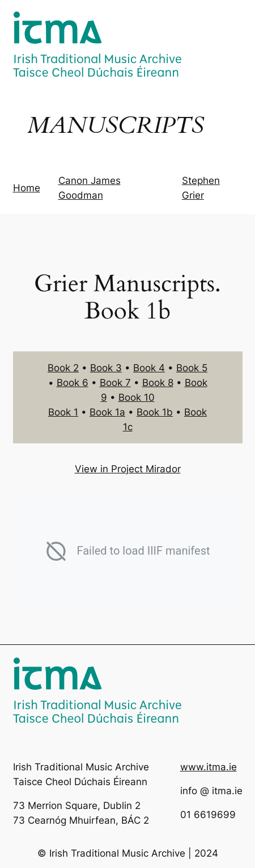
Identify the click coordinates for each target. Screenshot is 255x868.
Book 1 (63, 412)
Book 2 (63, 368)
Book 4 (149, 368)
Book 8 (158, 383)
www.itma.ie (209, 767)
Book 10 (137, 397)
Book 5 (192, 368)
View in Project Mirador (128, 469)
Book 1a (107, 412)
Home (27, 188)
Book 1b (155, 412)
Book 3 (106, 368)
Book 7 (115, 383)
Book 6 (73, 383)
